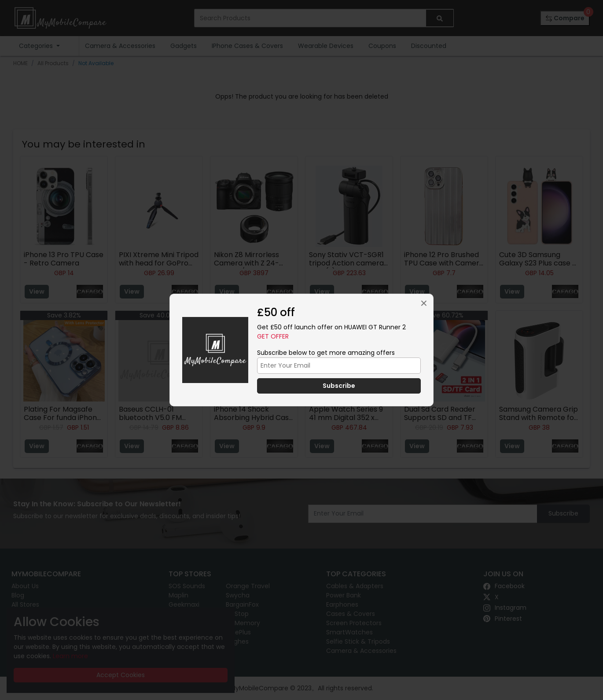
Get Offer (273, 336)
